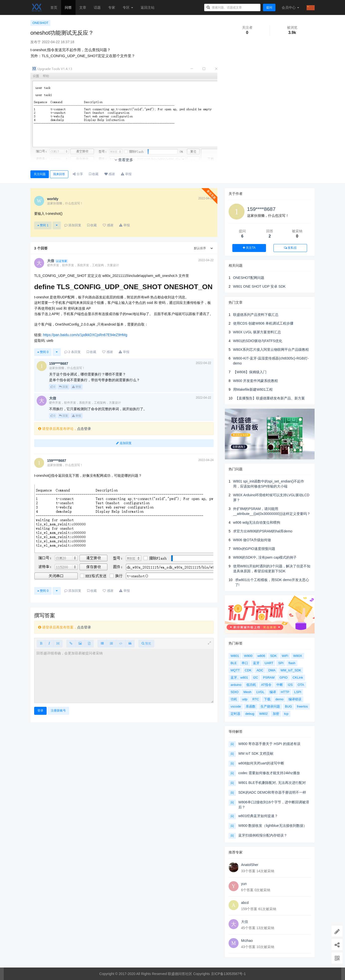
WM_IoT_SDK (291, 670)
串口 (245, 663)
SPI (281, 663)
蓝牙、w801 (239, 677)
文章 (83, 7)
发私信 (290, 248)
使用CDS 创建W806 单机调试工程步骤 (263, 323)
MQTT (235, 670)
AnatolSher (250, 865)
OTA (301, 685)
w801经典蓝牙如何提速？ (258, 816)
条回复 (73, 352)
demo (280, 699)
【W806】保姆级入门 (250, 372)
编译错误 (295, 699)
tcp (286, 714)
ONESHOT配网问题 (249, 278)
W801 (235, 656)
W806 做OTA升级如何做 (252, 540)
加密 (276, 714)
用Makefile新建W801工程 (253, 389)
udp (245, 699)
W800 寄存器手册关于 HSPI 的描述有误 (269, 744)
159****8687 (261, 209)
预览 (146, 643)
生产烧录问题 (270, 706)
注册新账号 (58, 711)
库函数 (251, 706)
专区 (128, 7)
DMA (272, 670)
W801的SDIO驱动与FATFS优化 (258, 341)
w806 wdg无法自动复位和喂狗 (257, 522)
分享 (78, 174)
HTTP (285, 692)
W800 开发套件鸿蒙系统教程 (256, 381)
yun (244, 884)
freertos (302, 706)
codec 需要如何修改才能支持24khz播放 (269, 773)
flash (292, 663)
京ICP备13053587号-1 (228, 974)
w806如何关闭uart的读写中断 (261, 763)
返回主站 (148, 7)
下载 (267, 699)
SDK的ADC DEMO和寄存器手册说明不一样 (272, 792)
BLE (234, 663)
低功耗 (251, 685)
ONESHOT (40, 23)
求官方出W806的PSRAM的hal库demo (263, 531)
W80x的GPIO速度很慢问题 (254, 549)
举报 (77, 387)
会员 (290, 7)
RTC (256, 699)
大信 (245, 922)
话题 (97, 7)
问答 (68, 7)
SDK (274, 656)
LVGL (260, 692)
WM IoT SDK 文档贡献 (256, 753)
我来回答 (59, 174)
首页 (54, 7)
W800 (248, 656)
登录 (40, 711)
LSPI (298, 692)
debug (250, 714)
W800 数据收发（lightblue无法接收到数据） (273, 826)
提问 (269, 7)
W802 (263, 714)
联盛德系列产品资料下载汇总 (256, 315)
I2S (290, 685)
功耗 (234, 699)
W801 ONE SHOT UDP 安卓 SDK (259, 286)
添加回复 (73, 225)
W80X (298, 656)
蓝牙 (256, 663)
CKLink (298, 677)
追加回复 (124, 443)
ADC (260, 670)
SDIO (235, 692)
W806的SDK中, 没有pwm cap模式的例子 (265, 557)
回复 (64, 387)
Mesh (248, 692)
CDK (248, 670)
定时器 (235, 714)
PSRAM (269, 677)
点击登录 (84, 429)
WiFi (285, 656)
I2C (256, 677)
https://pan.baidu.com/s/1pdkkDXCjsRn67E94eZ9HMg (85, 335)
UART (269, 663)
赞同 (43, 225)
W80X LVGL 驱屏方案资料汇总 (257, 332)
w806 (261, 656)
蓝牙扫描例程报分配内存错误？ (263, 835)
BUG (288, 706)
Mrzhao (247, 941)
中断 (280, 685)
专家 (112, 7)
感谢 (110, 174)
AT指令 (266, 685)
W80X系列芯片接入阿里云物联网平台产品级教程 (271, 350)
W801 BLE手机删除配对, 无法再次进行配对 (272, 783)
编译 (273, 692)
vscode (236, 706)
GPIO (284, 677)
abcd (245, 903)
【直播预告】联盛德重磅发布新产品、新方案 (270, 398)
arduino (236, 685)
